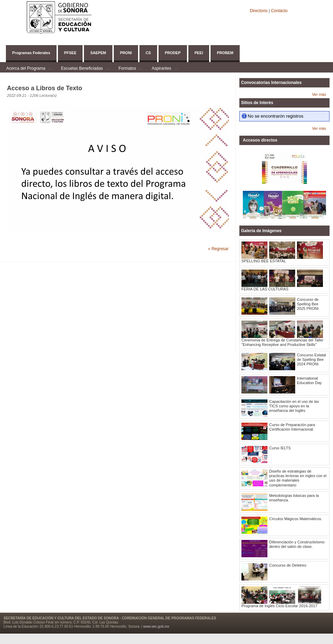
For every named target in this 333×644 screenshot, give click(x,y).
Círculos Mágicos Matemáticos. (296, 519)
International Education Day (309, 380)
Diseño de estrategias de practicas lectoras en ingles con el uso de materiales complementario (298, 478)
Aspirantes (161, 69)
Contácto (279, 11)
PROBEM (225, 53)
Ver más (319, 94)
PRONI (126, 53)
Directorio (259, 11)
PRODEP (173, 53)
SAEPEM (98, 53)
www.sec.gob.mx (156, 626)
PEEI (199, 53)
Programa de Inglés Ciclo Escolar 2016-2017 (279, 606)
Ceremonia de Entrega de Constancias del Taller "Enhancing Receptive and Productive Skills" (282, 342)
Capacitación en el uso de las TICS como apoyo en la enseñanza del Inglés (294, 406)
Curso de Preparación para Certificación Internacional (292, 427)
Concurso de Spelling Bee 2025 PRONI (308, 304)
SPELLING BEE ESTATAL (264, 261)
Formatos (127, 69)
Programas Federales (31, 53)
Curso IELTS (280, 448)
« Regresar (218, 249)
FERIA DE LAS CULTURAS (265, 289)
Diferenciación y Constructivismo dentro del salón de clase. (297, 544)
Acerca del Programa (26, 69)
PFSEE (70, 53)
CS (148, 53)
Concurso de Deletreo (288, 565)
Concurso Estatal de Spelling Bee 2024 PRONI (311, 359)
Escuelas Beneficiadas (82, 69)
